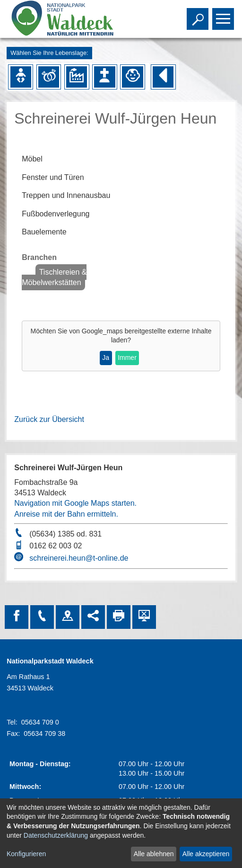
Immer (127, 358)
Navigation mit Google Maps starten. (75, 503)
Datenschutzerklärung (56, 835)
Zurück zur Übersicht (49, 419)
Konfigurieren (26, 854)
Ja (106, 358)
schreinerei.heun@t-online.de (79, 558)
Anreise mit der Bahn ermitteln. (66, 514)
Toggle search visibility (199, 15)
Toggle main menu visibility (224, 15)
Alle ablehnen (154, 854)
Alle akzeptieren (206, 854)
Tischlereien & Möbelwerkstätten (54, 277)
